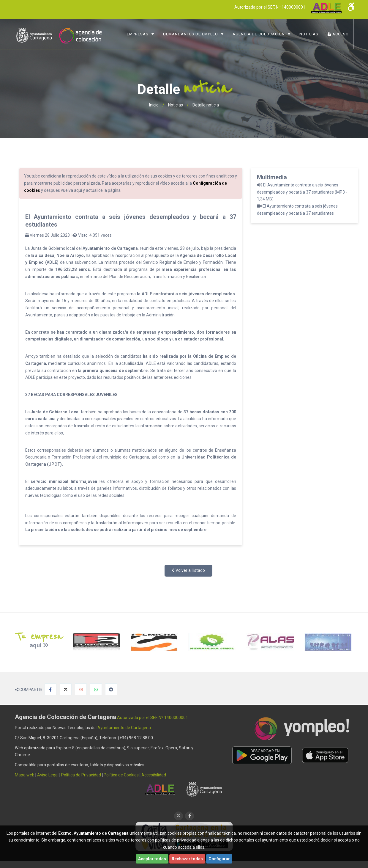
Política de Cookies (121, 775)
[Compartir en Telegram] (111, 689)
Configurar (219, 859)
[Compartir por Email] (81, 689)
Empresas (138, 34)
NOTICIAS (309, 34)
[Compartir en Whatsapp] (96, 689)
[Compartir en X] (66, 689)
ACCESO (338, 34)
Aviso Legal (48, 775)
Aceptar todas (152, 859)
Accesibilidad (154, 775)
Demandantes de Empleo (191, 34)
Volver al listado (188, 570)
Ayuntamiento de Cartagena (124, 728)
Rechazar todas (187, 859)
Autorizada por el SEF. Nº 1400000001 (270, 7)
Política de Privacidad (81, 775)
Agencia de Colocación (259, 34)
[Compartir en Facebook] (50, 689)
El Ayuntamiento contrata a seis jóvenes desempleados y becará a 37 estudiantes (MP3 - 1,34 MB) (302, 192)
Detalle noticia (206, 105)
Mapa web (25, 775)
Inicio (154, 105)
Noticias (176, 105)
